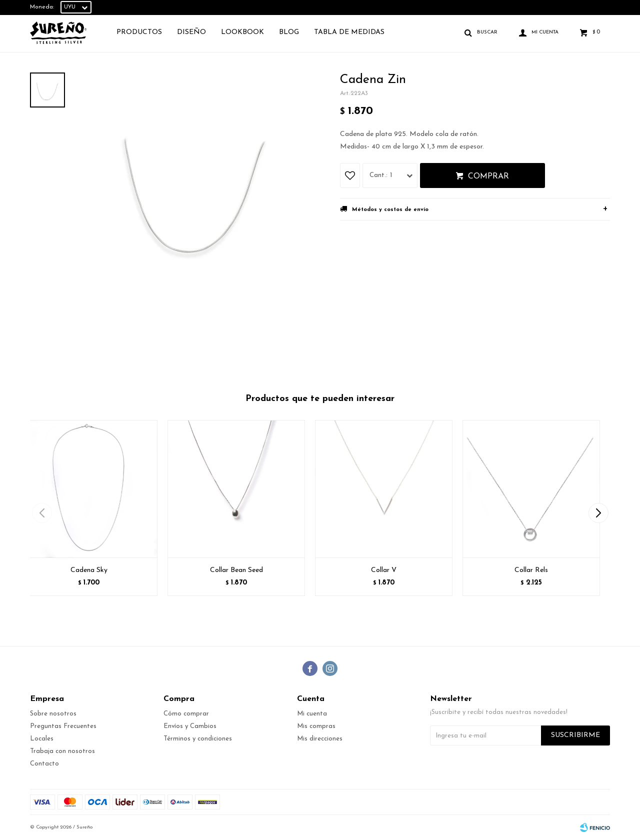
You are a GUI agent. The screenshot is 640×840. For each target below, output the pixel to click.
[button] (598, 513)
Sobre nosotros (53, 714)
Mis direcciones (320, 739)
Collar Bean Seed (236, 570)
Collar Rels (531, 570)
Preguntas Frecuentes (63, 726)
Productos (139, 32)
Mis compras (316, 726)
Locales (42, 739)
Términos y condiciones (198, 739)
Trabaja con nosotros (62, 751)
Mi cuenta (312, 714)
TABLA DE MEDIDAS (349, 32)
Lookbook (242, 32)
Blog (289, 32)
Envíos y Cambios (190, 726)
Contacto (44, 764)
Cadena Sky (89, 570)
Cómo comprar (186, 714)
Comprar (488, 176)
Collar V (384, 570)
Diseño (191, 32)
